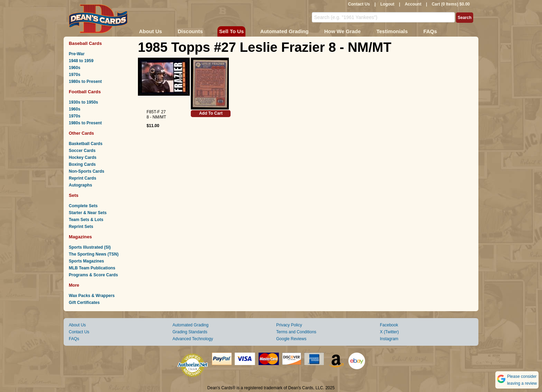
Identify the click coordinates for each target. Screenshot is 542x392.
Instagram (389, 339)
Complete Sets (83, 206)
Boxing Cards (82, 164)
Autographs (80, 185)
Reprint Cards (82, 178)
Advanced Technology (193, 339)
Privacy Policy (289, 325)
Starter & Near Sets (88, 213)
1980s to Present (85, 82)
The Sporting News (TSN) (94, 254)
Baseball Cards (85, 43)
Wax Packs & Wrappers (92, 296)
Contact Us (359, 4)
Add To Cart (211, 113)
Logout (387, 4)
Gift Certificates (84, 303)
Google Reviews (291, 339)
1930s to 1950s (83, 102)
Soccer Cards (82, 151)
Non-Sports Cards (87, 171)
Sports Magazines (86, 261)
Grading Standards (190, 332)
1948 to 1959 (81, 61)
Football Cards (85, 92)
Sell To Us (231, 31)
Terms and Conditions (296, 332)
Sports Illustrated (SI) (90, 247)
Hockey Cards (83, 157)
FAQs (430, 31)
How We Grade (343, 31)
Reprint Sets (81, 227)
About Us (151, 31)
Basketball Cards (86, 144)
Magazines (80, 237)
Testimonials (392, 31)
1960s (74, 68)
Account (413, 4)
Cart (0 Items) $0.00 (451, 4)
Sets (74, 195)
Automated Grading (284, 31)
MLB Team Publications (92, 268)
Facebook (389, 325)
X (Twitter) (389, 332)
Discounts (190, 31)
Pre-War (77, 54)
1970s (74, 75)
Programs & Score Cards (93, 275)
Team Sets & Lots (86, 220)
